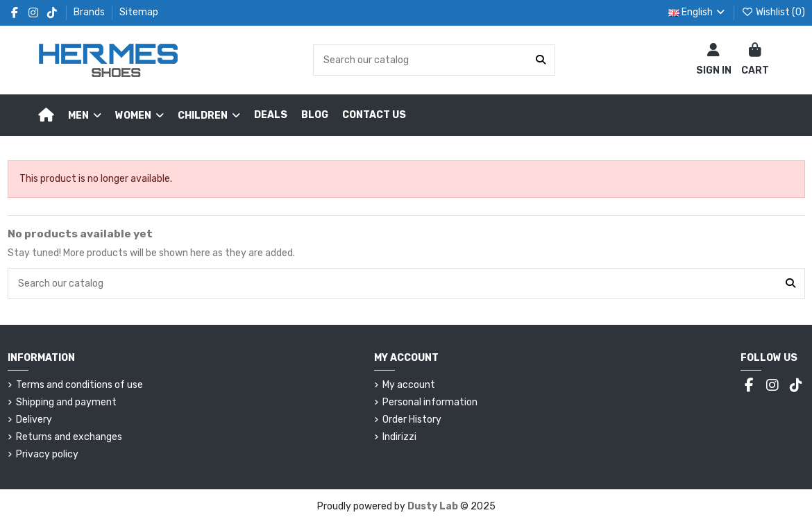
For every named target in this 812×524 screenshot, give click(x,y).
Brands (90, 12)
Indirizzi (399, 437)
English (698, 12)
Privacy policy (47, 454)
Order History (412, 420)
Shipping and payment (66, 402)
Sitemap (139, 12)
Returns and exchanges (69, 437)
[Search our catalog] (541, 60)
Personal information (430, 402)
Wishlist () (773, 12)
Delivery (34, 420)
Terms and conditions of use (79, 385)
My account (409, 385)
